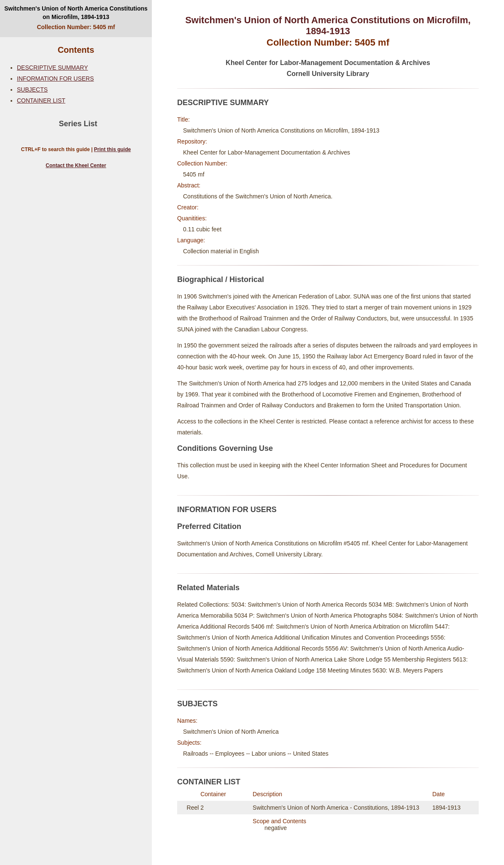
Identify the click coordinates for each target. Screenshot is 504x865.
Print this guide (112, 149)
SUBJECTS (32, 89)
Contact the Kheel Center (76, 165)
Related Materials (208, 588)
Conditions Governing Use (225, 448)
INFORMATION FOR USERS (55, 79)
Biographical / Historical (221, 279)
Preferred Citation (209, 526)
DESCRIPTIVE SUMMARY (53, 68)
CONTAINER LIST (41, 100)
